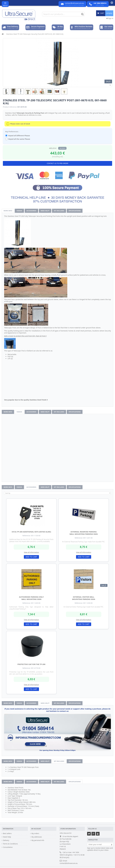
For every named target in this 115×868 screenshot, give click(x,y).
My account (36, 829)
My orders (35, 833)
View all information (31, 552)
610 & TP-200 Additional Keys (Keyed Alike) (31, 532)
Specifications (75, 211)
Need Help (7, 837)
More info (8, 211)
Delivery (6, 840)
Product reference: (10, 107)
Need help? (45, 211)
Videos (19, 211)
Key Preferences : (12, 131)
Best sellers (7, 833)
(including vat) (58, 157)
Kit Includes (59, 211)
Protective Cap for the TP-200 (31, 664)
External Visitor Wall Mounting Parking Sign (84, 598)
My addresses (37, 837)
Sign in (110, 18)
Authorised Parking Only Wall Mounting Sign (31, 598)
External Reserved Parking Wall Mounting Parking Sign (84, 533)
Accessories (31, 211)
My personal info (38, 840)
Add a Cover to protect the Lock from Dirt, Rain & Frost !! (25, 336)
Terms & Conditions (10, 844)
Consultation (8, 847)
